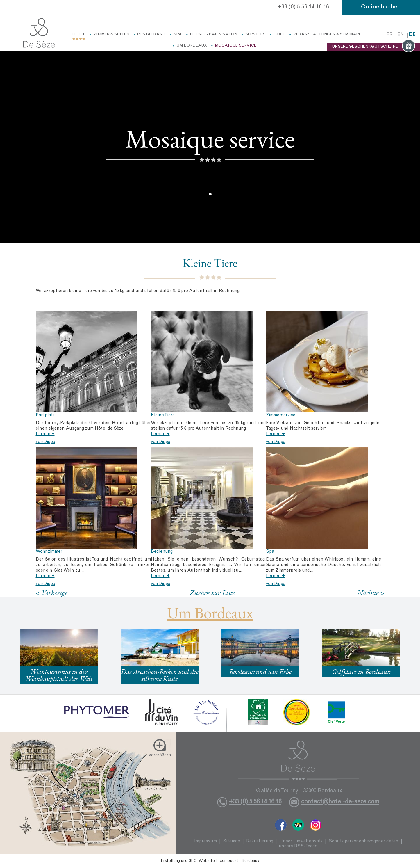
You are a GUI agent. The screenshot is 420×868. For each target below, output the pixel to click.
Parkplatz (45, 415)
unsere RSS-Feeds (298, 846)
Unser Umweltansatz (301, 841)
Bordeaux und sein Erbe (260, 672)
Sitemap (232, 841)
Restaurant (151, 35)
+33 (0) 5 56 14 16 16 (303, 7)
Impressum (205, 841)
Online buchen (381, 7)
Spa (178, 35)
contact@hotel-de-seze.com (340, 802)
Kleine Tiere (163, 415)
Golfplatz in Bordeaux (361, 672)
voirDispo (45, 442)
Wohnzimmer (49, 552)
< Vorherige (52, 593)
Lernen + (45, 434)
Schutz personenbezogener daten (364, 841)
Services (255, 35)
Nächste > (371, 593)
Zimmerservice (281, 415)
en (401, 35)
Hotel (78, 35)
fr (389, 35)
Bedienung (162, 552)
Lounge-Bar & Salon (213, 35)
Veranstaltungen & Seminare (327, 35)
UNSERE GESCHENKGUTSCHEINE (373, 47)
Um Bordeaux (192, 46)
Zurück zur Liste (212, 593)
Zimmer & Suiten (111, 35)
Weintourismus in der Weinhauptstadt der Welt (59, 675)
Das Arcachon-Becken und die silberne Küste (160, 675)
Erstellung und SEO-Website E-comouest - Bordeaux (210, 861)
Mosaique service (236, 46)
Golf (279, 35)
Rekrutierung (260, 841)
